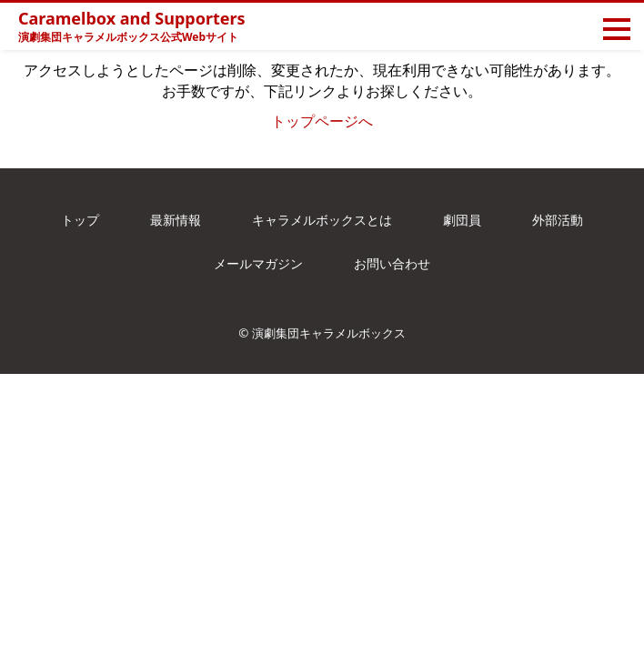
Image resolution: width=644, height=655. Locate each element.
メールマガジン (258, 263)
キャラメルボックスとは (322, 220)
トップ (80, 220)
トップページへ (322, 121)
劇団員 (462, 220)
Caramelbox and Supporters (132, 18)
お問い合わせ (392, 263)
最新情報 (176, 220)
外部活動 (558, 220)
